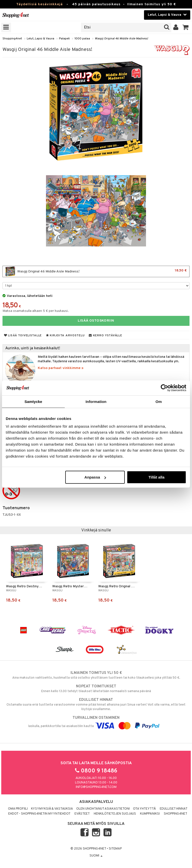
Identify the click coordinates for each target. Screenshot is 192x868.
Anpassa (95, 477)
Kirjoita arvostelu (65, 336)
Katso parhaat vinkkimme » (61, 368)
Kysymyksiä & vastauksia (52, 809)
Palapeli (64, 39)
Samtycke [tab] (33, 401)
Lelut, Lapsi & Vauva (40, 39)
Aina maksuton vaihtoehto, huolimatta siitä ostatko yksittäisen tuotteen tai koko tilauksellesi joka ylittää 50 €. (96, 675)
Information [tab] (96, 401)
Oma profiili (18, 809)
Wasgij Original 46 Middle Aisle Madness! (121, 39)
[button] (186, 27)
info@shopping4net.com (96, 787)
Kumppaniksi (150, 814)
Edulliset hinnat (174, 809)
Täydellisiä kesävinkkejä (39, 4)
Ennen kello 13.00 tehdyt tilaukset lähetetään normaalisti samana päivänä (96, 689)
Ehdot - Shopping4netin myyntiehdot (39, 814)
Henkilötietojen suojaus (115, 814)
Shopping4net (12, 39)
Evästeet (82, 814)
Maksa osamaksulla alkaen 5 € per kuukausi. (36, 311)
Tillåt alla (156, 477)
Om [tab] (159, 401)
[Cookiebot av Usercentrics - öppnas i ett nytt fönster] (164, 388)
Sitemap (115, 849)
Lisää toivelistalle (23, 336)
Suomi (96, 856)
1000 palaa (82, 39)
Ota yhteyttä (144, 809)
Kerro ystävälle (105, 336)
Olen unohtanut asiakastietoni (103, 809)
